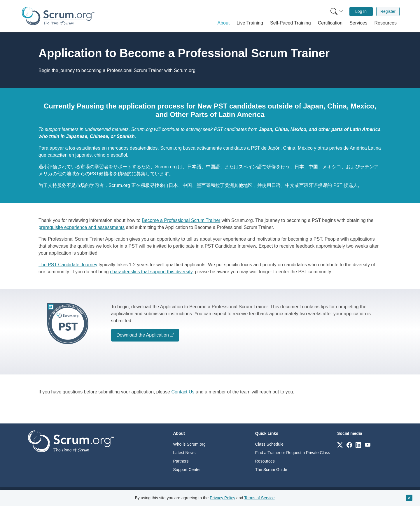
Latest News (184, 453)
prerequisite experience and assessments (82, 227)
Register (388, 11)
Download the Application (143, 335)
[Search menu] (337, 12)
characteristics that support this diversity (151, 272)
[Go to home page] (71, 441)
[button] (224, 23)
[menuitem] (336, 12)
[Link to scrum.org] (340, 445)
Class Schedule (269, 444)
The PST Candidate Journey (68, 265)
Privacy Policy (222, 498)
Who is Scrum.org (189, 444)
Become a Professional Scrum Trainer (181, 220)
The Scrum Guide (271, 470)
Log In (361, 11)
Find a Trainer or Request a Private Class (293, 453)
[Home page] (58, 16)
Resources (265, 461)
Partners (181, 461)
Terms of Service (259, 498)
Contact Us (183, 392)
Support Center (187, 470)
